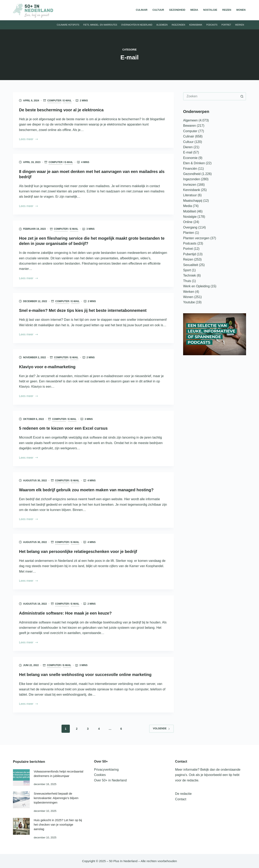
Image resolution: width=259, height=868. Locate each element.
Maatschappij (193, 201)
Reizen (188, 259)
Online (188, 222)
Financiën (190, 169)
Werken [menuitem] (240, 25)
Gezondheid (192, 174)
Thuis (187, 281)
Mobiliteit (189, 211)
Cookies (100, 775)
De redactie (183, 794)
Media (188, 206)
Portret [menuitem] (226, 25)
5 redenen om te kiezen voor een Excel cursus (63, 428)
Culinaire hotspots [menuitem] (68, 25)
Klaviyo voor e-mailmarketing (47, 367)
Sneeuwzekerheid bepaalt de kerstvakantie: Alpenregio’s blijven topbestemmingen (56, 798)
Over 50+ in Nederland (110, 780)
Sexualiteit (191, 265)
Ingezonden (192, 179)
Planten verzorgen (196, 238)
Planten (189, 233)
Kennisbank (192, 190)
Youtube (189, 302)
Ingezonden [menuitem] (178, 25)
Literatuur (190, 195)
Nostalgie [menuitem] (210, 10)
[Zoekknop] (242, 96)
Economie (190, 158)
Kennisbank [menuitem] (196, 25)
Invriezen (190, 185)
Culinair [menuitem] (142, 10)
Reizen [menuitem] (227, 10)
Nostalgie (190, 217)
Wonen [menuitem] (241, 10)
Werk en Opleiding (196, 286)
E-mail (67, 101)
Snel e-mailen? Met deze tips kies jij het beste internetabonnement (83, 310)
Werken (189, 292)
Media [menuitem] (194, 10)
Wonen (188, 297)
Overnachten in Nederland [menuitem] (137, 25)
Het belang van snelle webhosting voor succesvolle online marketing (85, 675)
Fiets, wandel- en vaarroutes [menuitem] (100, 25)
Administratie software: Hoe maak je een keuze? (65, 613)
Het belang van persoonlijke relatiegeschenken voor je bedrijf (78, 551)
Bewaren (189, 126)
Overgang (190, 227)
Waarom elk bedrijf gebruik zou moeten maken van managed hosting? (86, 490)
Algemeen (190, 120)
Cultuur (188, 142)
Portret (188, 249)
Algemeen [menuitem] (162, 25)
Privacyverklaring (106, 770)
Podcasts (190, 243)
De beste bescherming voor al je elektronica (61, 110)
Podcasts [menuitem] (212, 25)
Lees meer (29, 139)
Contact (181, 799)
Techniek (189, 275)
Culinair (189, 136)
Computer (54, 101)
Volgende (161, 729)
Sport (187, 270)
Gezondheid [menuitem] (177, 10)
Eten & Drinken (194, 163)
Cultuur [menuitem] (158, 10)
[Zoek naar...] (211, 96)
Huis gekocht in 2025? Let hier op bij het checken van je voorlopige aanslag (58, 825)
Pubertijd (189, 254)
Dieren (188, 147)
